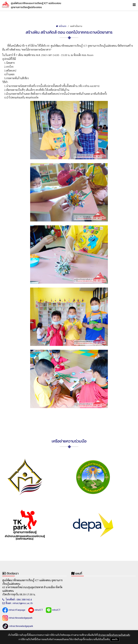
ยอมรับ (115, 639)
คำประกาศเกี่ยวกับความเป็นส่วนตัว (114, 635)
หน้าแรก (61, 26)
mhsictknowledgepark (17, 618)
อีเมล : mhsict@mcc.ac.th (18, 603)
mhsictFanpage (14, 610)
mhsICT (36, 610)
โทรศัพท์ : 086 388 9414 (17, 599)
